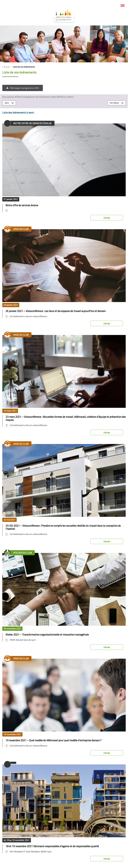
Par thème (114, 103)
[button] (23, 88)
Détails (107, 218)
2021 (7, 103)
